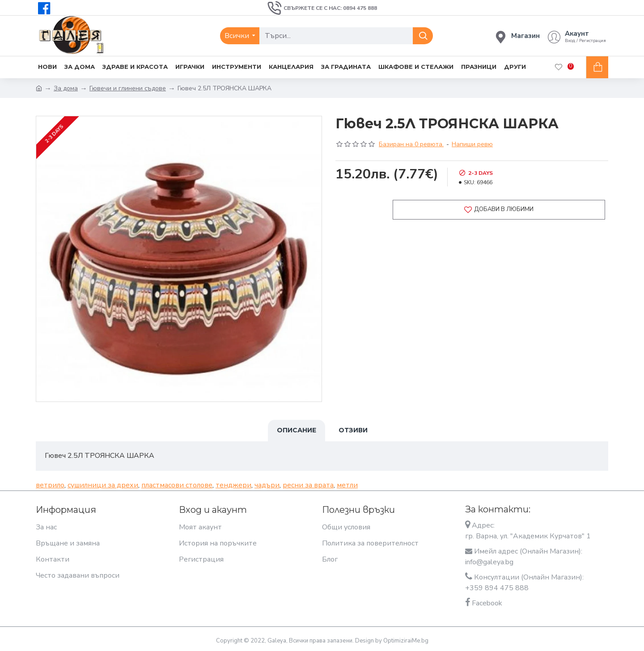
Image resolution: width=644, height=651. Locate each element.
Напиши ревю (472, 144)
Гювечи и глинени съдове (128, 88)
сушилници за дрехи (103, 484)
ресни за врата (308, 484)
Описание (297, 430)
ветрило (50, 484)
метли (347, 484)
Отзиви (353, 430)
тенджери (233, 484)
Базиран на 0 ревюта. (411, 144)
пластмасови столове (177, 484)
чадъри (267, 484)
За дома (66, 88)
